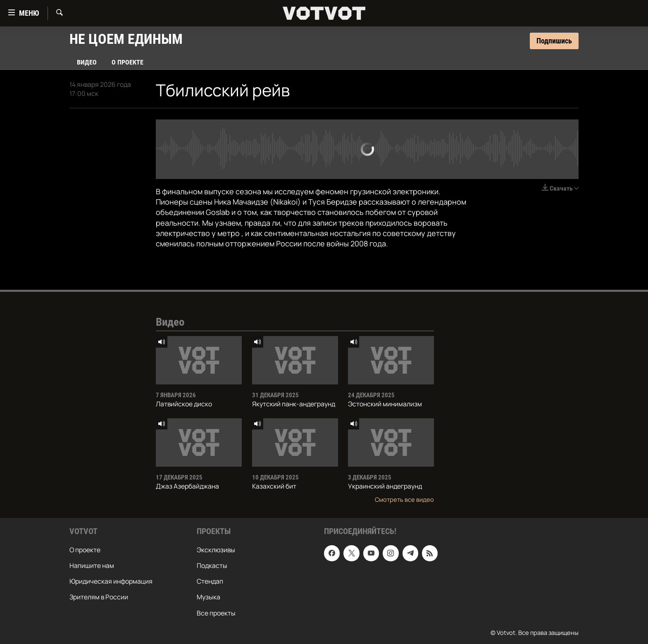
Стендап (210, 581)
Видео (87, 62)
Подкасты (212, 565)
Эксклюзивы (216, 550)
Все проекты (216, 613)
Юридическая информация (111, 581)
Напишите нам (92, 565)
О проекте (127, 62)
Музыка (208, 597)
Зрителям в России (99, 597)
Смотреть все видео (404, 499)
